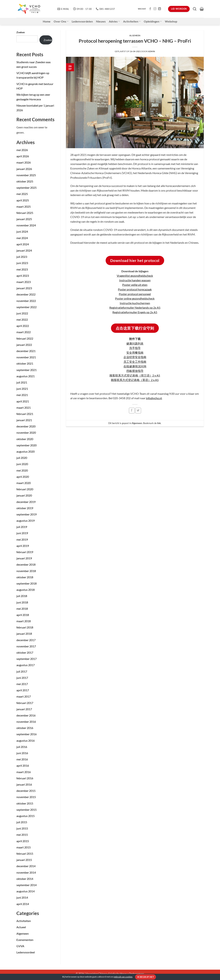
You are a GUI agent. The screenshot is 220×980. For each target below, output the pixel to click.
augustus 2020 (26, 451)
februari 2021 (25, 414)
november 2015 (26, 797)
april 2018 (23, 615)
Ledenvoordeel (26, 952)
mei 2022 (22, 319)
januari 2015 (24, 860)
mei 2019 (22, 539)
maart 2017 (24, 696)
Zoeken (21, 32)
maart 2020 (24, 483)
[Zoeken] (195, 9)
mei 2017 (22, 684)
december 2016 (26, 715)
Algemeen (23, 933)
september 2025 (26, 188)
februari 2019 (25, 552)
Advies (114, 21)
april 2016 (23, 765)
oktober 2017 (25, 652)
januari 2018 (24, 634)
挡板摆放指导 (135, 371)
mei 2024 (22, 238)
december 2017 (26, 640)
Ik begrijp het (146, 977)
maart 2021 (24, 408)
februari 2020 (25, 489)
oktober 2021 (25, 363)
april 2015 (23, 841)
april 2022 (23, 326)
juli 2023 (22, 257)
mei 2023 (22, 269)
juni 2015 (22, 828)
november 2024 (26, 225)
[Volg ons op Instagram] (155, 9)
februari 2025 (25, 213)
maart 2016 (24, 772)
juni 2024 (22, 231)
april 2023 (23, 276)
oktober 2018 (25, 577)
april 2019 (23, 546)
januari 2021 (24, 420)
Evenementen (25, 940)
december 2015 (26, 791)
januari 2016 (24, 784)
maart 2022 (24, 332)
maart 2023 (24, 282)
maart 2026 (24, 162)
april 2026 (23, 156)
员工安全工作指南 (135, 362)
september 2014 (26, 885)
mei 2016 (22, 759)
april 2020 (23, 477)
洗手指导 (135, 348)
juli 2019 (22, 527)
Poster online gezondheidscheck (135, 298)
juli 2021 (22, 382)
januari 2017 (24, 709)
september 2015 (26, 810)
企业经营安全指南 (135, 357)
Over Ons (61, 21)
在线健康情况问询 (135, 366)
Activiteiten (132, 21)
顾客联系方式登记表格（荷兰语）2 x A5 (135, 375)
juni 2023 (22, 263)
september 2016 (26, 734)
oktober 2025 (25, 181)
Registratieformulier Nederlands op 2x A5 (135, 308)
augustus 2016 (26, 740)
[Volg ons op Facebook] (150, 9)
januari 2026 (24, 169)
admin (152, 51)
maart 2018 (24, 621)
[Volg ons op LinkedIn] (160, 9)
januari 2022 (24, 345)
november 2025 (26, 175)
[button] (202, 9)
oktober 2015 (25, 803)
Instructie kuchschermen (135, 303)
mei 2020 (22, 470)
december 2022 (26, 294)
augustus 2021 (26, 376)
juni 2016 (22, 753)
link (159, 423)
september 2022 (26, 307)
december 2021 (26, 351)
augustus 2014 (26, 891)
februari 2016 (25, 778)
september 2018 (26, 583)
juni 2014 (22, 897)
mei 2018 (22, 609)
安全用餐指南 (135, 353)
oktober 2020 (25, 439)
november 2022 (26, 301)
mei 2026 (22, 150)
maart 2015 (24, 847)
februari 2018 (25, 627)
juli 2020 (22, 458)
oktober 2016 (25, 728)
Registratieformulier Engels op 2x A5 (135, 312)
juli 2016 (22, 747)
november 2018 (26, 571)
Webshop (171, 21)
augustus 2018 (26, 590)
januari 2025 (24, 219)
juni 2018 (22, 602)
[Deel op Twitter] (138, 411)
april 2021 (23, 401)
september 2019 (26, 514)
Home (47, 21)
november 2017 (26, 646)
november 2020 (26, 433)
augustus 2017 (26, 665)
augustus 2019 (26, 521)
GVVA (20, 946)
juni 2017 (22, 678)
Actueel (21, 927)
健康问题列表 (135, 343)
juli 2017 (22, 671)
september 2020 (26, 445)
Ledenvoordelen (82, 21)
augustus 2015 (26, 816)
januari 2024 (24, 250)
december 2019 (26, 502)
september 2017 (26, 659)
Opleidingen (153, 21)
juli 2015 (22, 822)
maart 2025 (24, 206)
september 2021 (26, 370)
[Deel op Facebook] (132, 411)
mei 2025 (22, 194)
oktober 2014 (25, 879)
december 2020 (26, 426)
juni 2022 (22, 313)
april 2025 (23, 200)
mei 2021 (22, 395)
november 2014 (26, 872)
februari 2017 (25, 703)
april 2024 (23, 244)
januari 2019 (24, 558)
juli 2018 (22, 596)
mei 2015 (22, 835)
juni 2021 (22, 389)
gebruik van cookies (123, 977)
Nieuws (101, 21)
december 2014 (26, 866)
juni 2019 (22, 533)
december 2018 (26, 564)
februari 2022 (25, 338)
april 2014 (23, 904)
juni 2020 (22, 464)
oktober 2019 (25, 508)
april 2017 (23, 690)
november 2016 (26, 722)
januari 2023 (24, 288)
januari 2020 (24, 495)
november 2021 (26, 357)
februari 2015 (25, 854)
